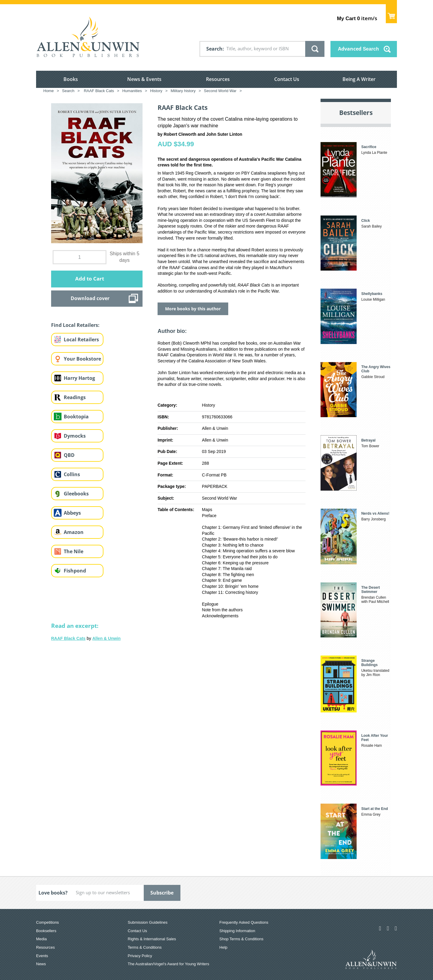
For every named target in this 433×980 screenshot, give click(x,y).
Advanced (358, 49)
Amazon (74, 532)
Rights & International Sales (152, 939)
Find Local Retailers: (75, 325)
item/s (357, 18)
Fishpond (75, 571)
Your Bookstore (82, 359)
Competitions (48, 922)
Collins (72, 474)
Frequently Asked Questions (244, 922)
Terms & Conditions (145, 947)
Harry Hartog (79, 378)
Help (224, 947)
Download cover (90, 298)
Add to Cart (90, 279)
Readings (75, 397)
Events (42, 956)
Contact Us (287, 79)
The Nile (74, 551)
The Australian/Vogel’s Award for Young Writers (169, 964)
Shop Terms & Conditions (241, 939)
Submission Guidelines (148, 922)
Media (41, 939)
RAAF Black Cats (68, 638)
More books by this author (193, 309)
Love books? (53, 893)
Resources (218, 79)
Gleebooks (76, 494)
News (41, 964)
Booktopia (76, 417)
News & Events (144, 79)
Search (214, 49)
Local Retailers (81, 340)
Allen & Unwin (106, 638)
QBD (69, 455)
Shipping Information (237, 931)
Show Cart (391, 14)
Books (71, 79)
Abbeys (72, 513)
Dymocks (75, 436)
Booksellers (46, 931)
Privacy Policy (140, 956)
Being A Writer (359, 79)
